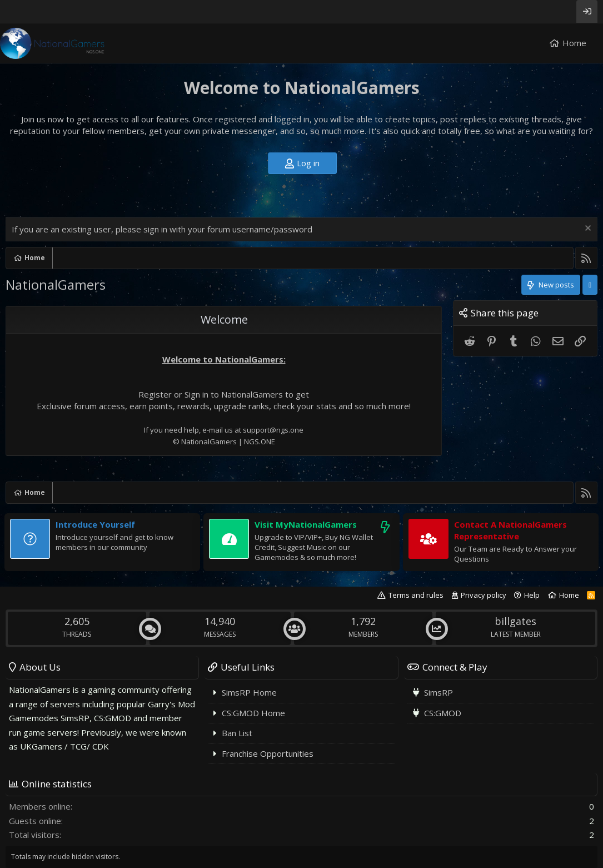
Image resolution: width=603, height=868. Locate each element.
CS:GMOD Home (253, 713)
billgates (515, 621)
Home (574, 43)
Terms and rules (416, 595)
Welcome (224, 319)
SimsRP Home (249, 692)
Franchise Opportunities (268, 753)
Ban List (237, 733)
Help (532, 595)
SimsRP (438, 692)
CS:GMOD (443, 713)
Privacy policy (484, 595)
